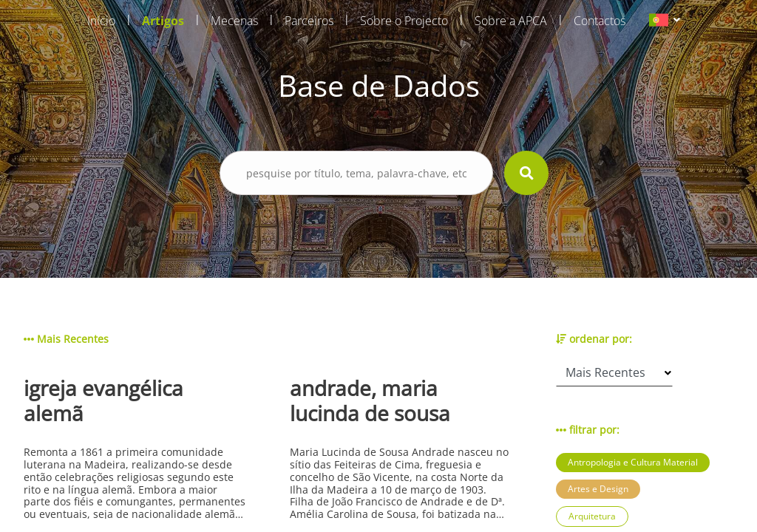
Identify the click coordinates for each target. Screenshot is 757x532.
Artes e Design (598, 489)
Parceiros (309, 21)
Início (101, 21)
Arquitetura (592, 516)
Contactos (600, 21)
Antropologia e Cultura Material (633, 462)
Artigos (163, 21)
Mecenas (234, 21)
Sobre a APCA (511, 21)
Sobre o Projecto (404, 21)
